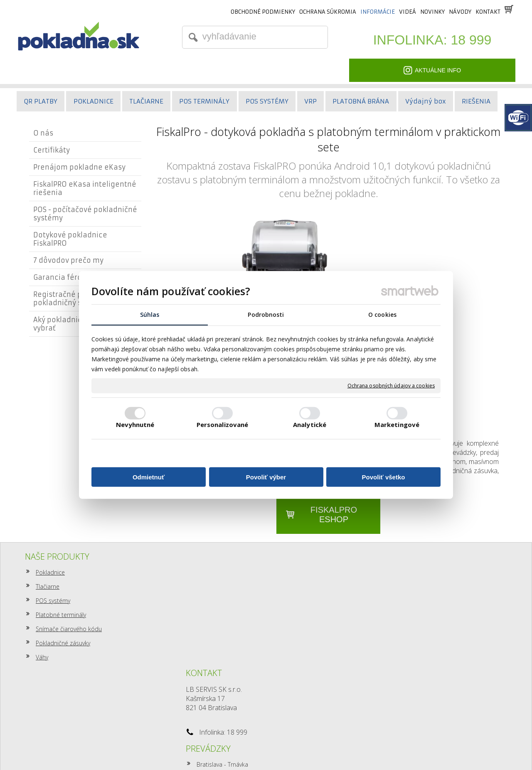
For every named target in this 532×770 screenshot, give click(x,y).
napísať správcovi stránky (249, 749)
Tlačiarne (48, 586)
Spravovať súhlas (399, 749)
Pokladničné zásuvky (63, 643)
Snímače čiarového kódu (69, 629)
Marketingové (397, 424)
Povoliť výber (266, 477)
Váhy (42, 657)
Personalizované (223, 424)
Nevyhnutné (135, 424)
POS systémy (53, 601)
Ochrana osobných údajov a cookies (391, 386)
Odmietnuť (149, 477)
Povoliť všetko (384, 477)
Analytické (310, 424)
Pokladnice (50, 572)
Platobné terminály (61, 615)
